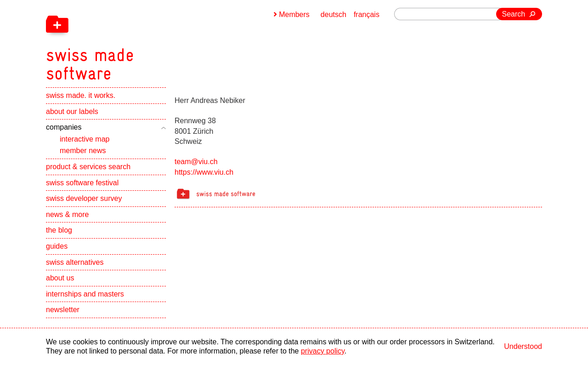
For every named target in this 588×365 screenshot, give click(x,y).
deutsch (334, 14)
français (367, 14)
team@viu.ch (196, 162)
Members (294, 14)
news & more (67, 214)
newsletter (63, 310)
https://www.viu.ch (204, 172)
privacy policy (323, 351)
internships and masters (85, 294)
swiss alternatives (75, 262)
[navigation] (138, 41)
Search (514, 14)
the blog (59, 230)
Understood (523, 346)
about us (60, 278)
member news (83, 151)
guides (57, 246)
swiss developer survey (84, 198)
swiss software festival (82, 183)
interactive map (85, 139)
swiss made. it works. (81, 95)
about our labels (72, 111)
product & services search (88, 167)
